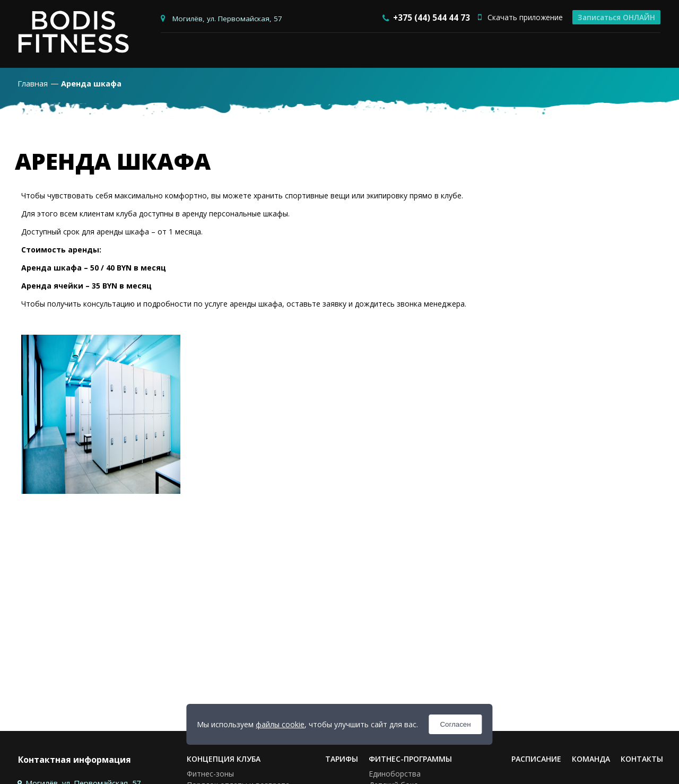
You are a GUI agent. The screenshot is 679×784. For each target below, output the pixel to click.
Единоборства (395, 774)
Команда (591, 759)
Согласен (455, 724)
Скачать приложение (520, 17)
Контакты (642, 759)
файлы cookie (280, 724)
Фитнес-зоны (210, 774)
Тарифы (342, 759)
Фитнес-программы (410, 759)
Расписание (536, 759)
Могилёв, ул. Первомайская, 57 (227, 19)
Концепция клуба (224, 759)
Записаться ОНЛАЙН (616, 17)
